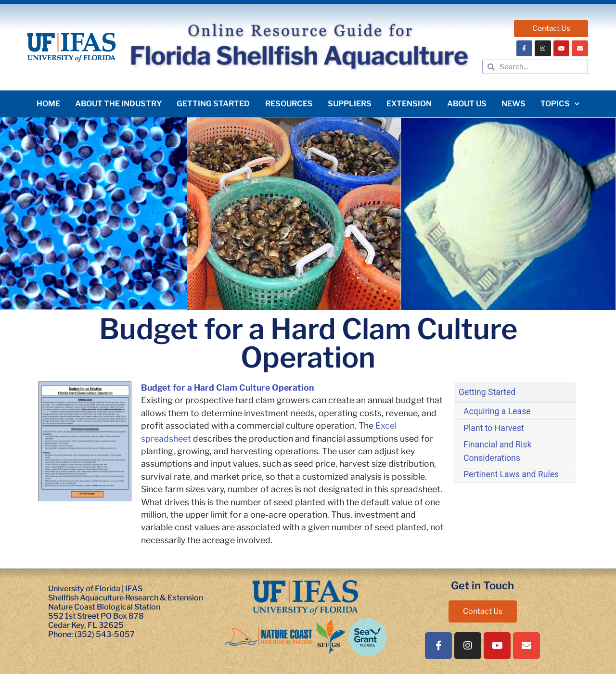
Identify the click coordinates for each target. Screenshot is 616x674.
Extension (409, 104)
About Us (467, 104)
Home (48, 104)
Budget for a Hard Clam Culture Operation (227, 388)
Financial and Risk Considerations (497, 451)
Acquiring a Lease (497, 411)
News (513, 104)
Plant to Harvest (494, 428)
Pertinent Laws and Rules (511, 474)
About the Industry (118, 104)
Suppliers (350, 104)
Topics (560, 104)
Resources (289, 104)
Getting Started (213, 104)
